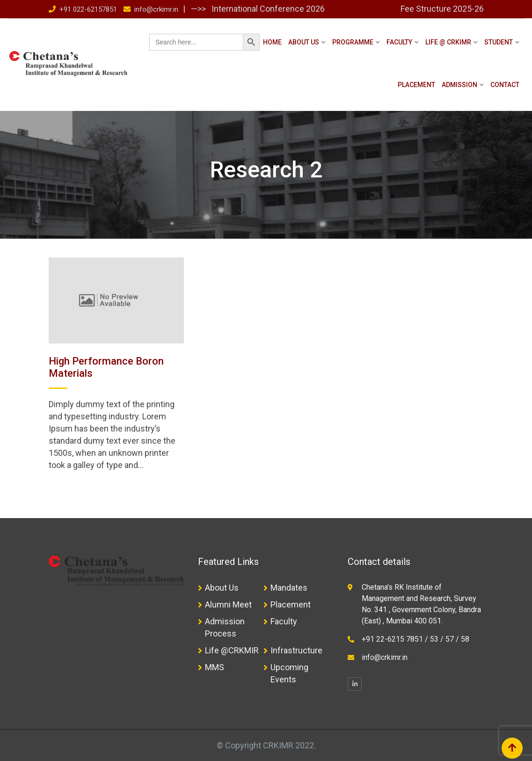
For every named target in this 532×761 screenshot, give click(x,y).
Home (272, 42)
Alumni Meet (228, 604)
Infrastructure (296, 650)
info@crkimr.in (156, 9)
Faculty (399, 42)
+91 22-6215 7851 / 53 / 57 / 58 (415, 639)
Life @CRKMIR (232, 650)
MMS (215, 667)
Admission (459, 85)
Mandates (289, 588)
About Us (304, 42)
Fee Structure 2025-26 (442, 9)
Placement (416, 85)
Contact (505, 85)
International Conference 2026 (267, 9)
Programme (353, 42)
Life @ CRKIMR (448, 42)
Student (499, 42)
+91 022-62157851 (88, 9)
